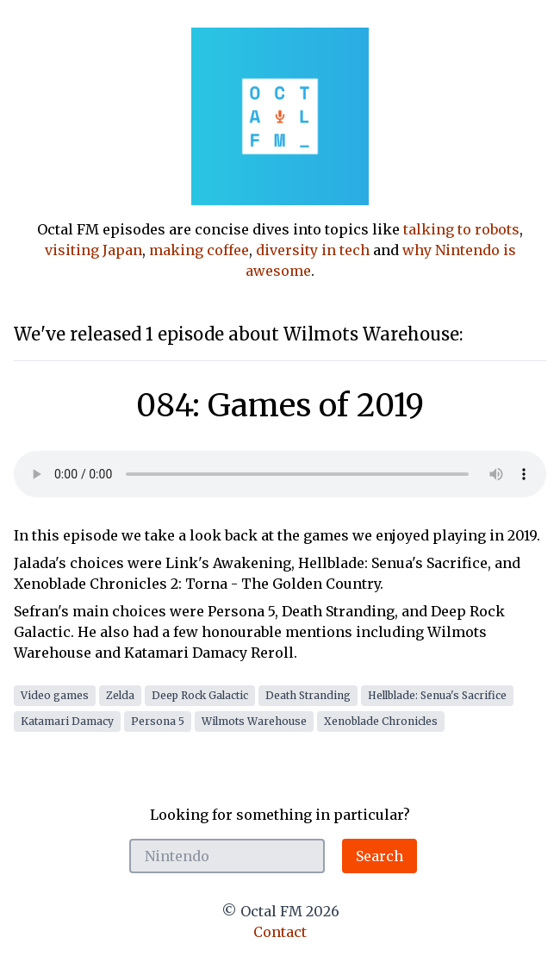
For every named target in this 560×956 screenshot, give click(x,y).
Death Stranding (308, 695)
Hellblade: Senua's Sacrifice (437, 695)
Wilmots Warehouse (254, 721)
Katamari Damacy (67, 721)
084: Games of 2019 (280, 406)
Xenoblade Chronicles (381, 721)
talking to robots (461, 229)
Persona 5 (158, 721)
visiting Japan (93, 250)
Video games (55, 695)
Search (380, 856)
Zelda (120, 695)
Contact (280, 932)
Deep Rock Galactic (200, 695)
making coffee (199, 250)
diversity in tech (313, 250)
